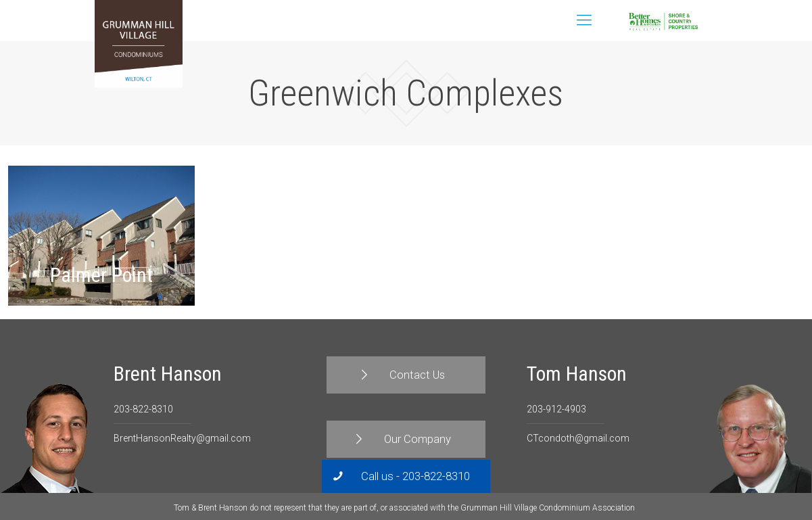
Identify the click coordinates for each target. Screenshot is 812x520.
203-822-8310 (143, 409)
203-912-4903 (556, 409)
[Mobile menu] (584, 20)
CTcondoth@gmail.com (578, 438)
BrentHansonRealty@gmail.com (182, 438)
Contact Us (697, 21)
